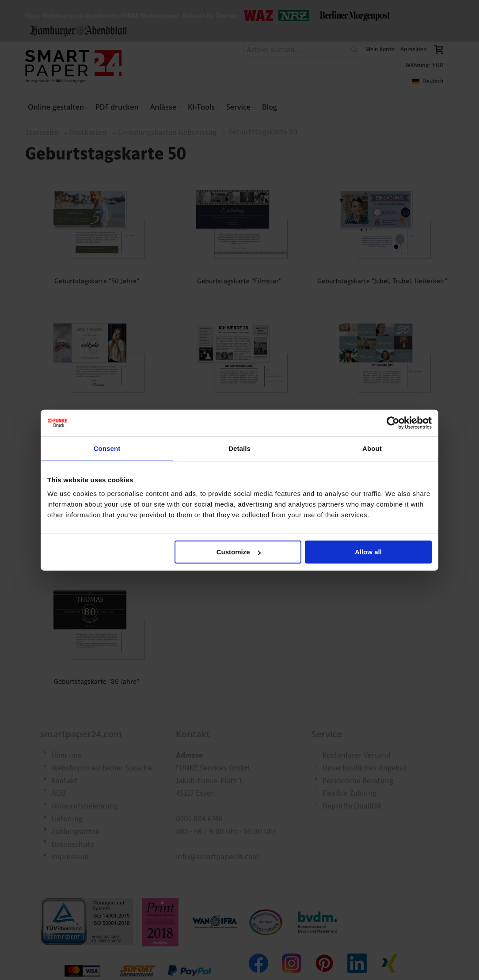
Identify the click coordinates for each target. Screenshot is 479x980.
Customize (239, 552)
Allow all (368, 552)
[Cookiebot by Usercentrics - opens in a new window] (393, 423)
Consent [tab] (107, 448)
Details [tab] (239, 448)
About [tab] (372, 448)
